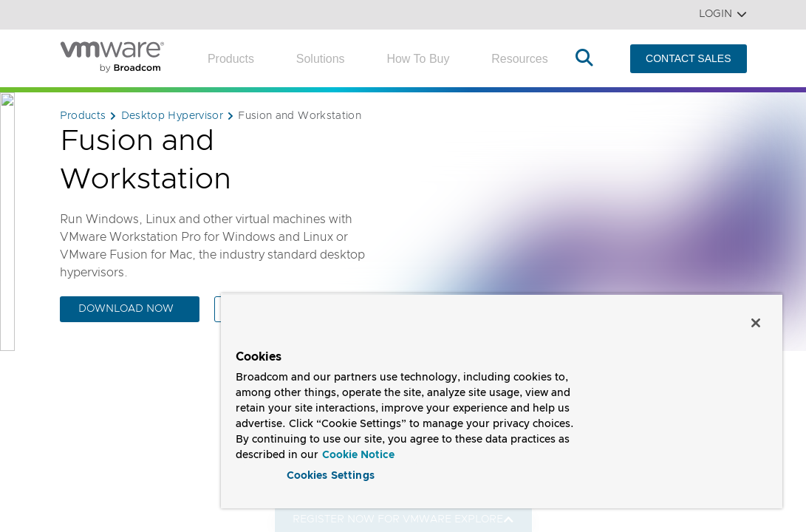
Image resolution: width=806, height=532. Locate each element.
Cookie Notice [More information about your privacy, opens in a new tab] (358, 455)
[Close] (756, 323)
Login (723, 14)
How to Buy (418, 59)
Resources (519, 59)
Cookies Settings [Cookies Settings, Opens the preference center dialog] (331, 476)
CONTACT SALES (688, 58)
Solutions (321, 59)
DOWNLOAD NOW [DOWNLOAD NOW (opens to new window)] (126, 309)
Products (231, 59)
